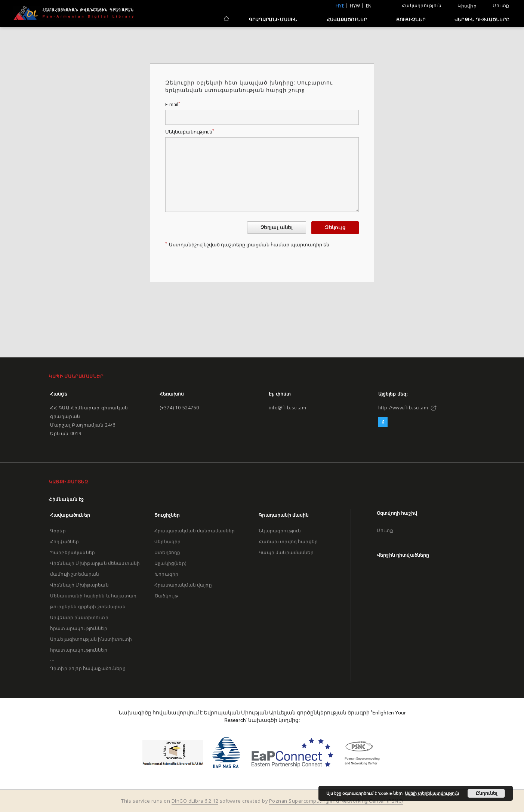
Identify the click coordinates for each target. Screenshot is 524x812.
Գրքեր (58, 531)
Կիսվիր (467, 6)
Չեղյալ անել (277, 227)
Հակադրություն (422, 5)
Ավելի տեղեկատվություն (432, 793)
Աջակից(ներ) (170, 563)
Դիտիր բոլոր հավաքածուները (88, 668)
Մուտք (501, 5)
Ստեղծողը (167, 552)
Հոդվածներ (64, 542)
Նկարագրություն (280, 531)
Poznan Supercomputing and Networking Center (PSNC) (336, 801)
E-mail (173, 104)
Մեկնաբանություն (190, 132)
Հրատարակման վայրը (183, 585)
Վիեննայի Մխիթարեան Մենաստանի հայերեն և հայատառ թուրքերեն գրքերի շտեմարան (93, 596)
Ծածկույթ (166, 596)
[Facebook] (383, 422)
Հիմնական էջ (66, 499)
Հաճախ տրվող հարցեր (288, 542)
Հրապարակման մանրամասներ (195, 531)
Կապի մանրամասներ (286, 552)
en (369, 6)
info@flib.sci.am (288, 408)
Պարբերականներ (73, 552)
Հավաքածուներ (347, 20)
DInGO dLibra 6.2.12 (195, 801)
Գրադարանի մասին (273, 20)
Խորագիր (166, 574)
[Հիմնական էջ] (226, 19)
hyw (355, 6)
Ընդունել (486, 793)
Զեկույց (335, 227)
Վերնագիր (167, 542)
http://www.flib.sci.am (403, 408)
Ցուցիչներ (411, 20)
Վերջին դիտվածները (482, 20)
